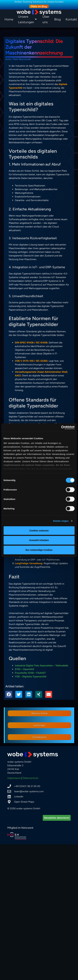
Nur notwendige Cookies (39, 550)
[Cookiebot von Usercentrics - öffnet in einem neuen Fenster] (61, 428)
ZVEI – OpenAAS (25, 669)
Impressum (14, 778)
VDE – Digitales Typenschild (31, 676)
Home (9, 19)
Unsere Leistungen (27, 19)
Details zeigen (61, 521)
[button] (9, 694)
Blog (57, 19)
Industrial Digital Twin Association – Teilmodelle (42, 666)
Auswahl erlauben (39, 540)
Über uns (46, 19)
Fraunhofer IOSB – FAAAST (30, 673)
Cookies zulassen (39, 530)
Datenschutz (31, 778)
